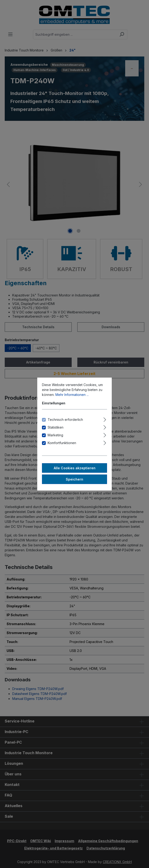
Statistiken (56, 427)
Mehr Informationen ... (72, 395)
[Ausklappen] (105, 419)
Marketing (55, 435)
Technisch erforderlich (65, 420)
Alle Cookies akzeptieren (75, 468)
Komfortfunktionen (62, 443)
